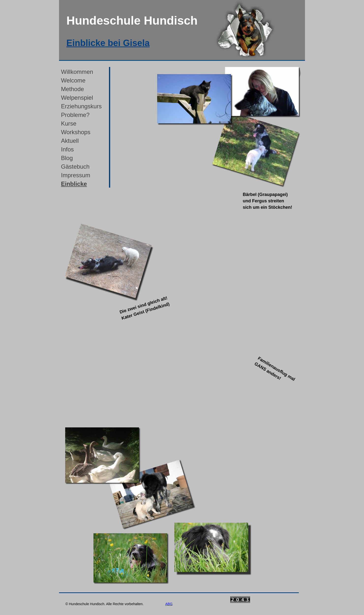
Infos (67, 149)
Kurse (69, 123)
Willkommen (77, 72)
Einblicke (74, 184)
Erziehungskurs (81, 106)
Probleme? (75, 115)
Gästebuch (75, 167)
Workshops (76, 132)
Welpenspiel (77, 98)
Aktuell (70, 141)
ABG (169, 604)
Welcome (73, 80)
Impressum (76, 175)
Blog (67, 158)
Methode (72, 89)
